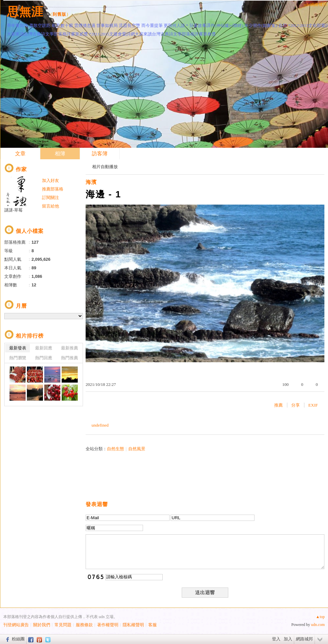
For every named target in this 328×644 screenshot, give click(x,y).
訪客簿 (100, 154)
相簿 (60, 154)
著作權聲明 (108, 625)
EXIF (313, 405)
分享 (296, 405)
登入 (276, 639)
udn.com (318, 625)
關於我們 (42, 625)
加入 (288, 639)
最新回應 (44, 348)
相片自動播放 (105, 167)
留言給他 (51, 206)
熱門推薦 (70, 358)
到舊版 (59, 14)
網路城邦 (304, 639)
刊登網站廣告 (16, 625)
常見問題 (63, 625)
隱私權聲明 (133, 625)
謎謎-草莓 (13, 210)
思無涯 (25, 12)
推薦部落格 (53, 189)
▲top (320, 617)
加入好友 (51, 180)
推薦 (278, 405)
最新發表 (18, 348)
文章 (20, 154)
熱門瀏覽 (18, 358)
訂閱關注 (51, 198)
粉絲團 (18, 639)
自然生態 (115, 449)
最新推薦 (70, 348)
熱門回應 (44, 358)
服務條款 (84, 625)
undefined (100, 425)
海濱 (91, 182)
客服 (153, 625)
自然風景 (137, 449)
